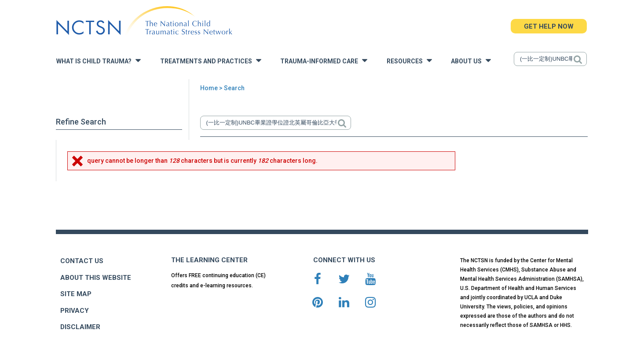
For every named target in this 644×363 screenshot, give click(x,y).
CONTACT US (82, 261)
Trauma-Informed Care (324, 60)
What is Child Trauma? (99, 60)
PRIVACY (75, 311)
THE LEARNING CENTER (209, 260)
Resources (409, 60)
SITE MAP (76, 294)
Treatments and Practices (211, 60)
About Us (471, 60)
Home (209, 88)
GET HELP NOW (549, 26)
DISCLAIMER (80, 327)
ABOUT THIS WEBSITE (96, 278)
